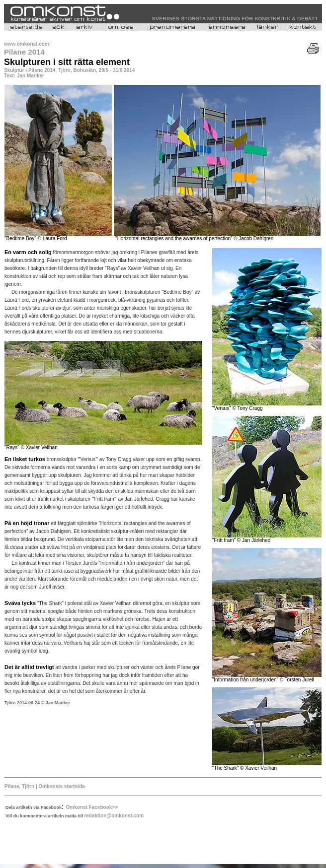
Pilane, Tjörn (19, 786)
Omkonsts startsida (61, 786)
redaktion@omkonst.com (114, 816)
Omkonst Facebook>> (92, 807)
